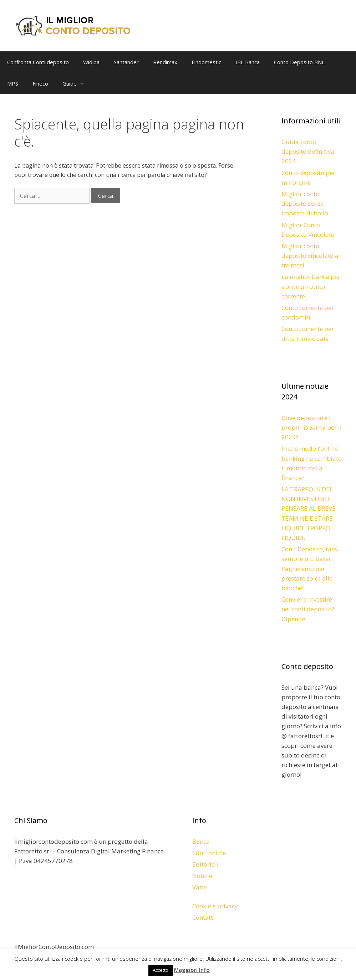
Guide (77, 83)
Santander (126, 62)
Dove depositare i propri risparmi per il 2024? (312, 427)
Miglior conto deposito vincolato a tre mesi (310, 256)
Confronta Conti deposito (38, 62)
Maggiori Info (192, 970)
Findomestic (206, 62)
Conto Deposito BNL (299, 62)
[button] (84, 83)
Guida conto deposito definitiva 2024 (308, 151)
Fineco (40, 83)
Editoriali (205, 864)
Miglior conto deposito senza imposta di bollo (305, 203)
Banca (201, 841)
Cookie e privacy (215, 906)
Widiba (91, 62)
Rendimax (165, 62)
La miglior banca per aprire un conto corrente (311, 286)
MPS (13, 83)
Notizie (202, 876)
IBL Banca (248, 62)
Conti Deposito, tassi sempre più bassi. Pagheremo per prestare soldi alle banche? (310, 568)
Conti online (209, 853)
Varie (200, 887)
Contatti (204, 917)
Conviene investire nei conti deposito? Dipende (308, 609)
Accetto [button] (161, 970)
